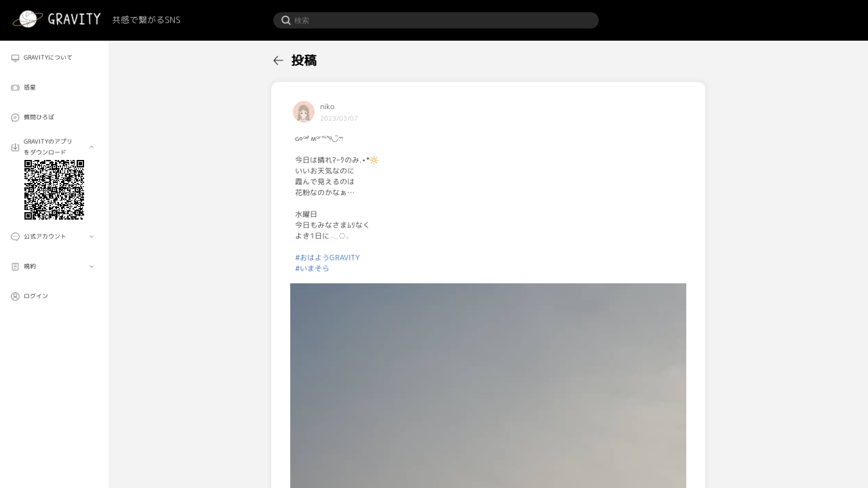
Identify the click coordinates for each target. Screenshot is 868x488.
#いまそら (312, 268)
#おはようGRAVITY (328, 258)
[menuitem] (54, 58)
